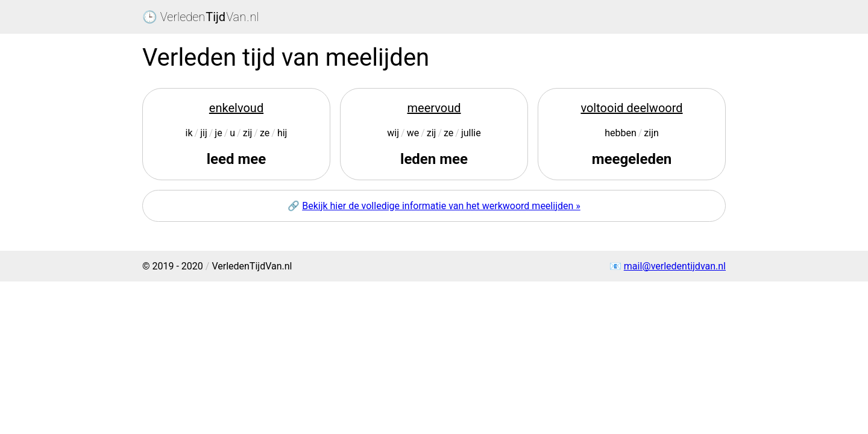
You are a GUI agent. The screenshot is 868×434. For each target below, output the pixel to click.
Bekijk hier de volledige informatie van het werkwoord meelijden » (441, 206)
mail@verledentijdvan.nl (675, 266)
